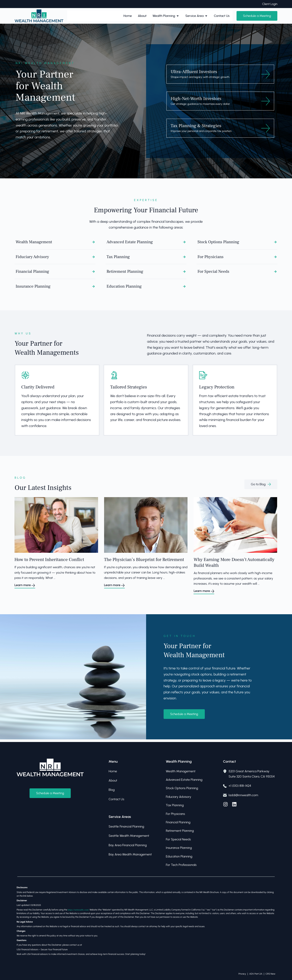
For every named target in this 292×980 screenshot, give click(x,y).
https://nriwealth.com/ (78, 910)
